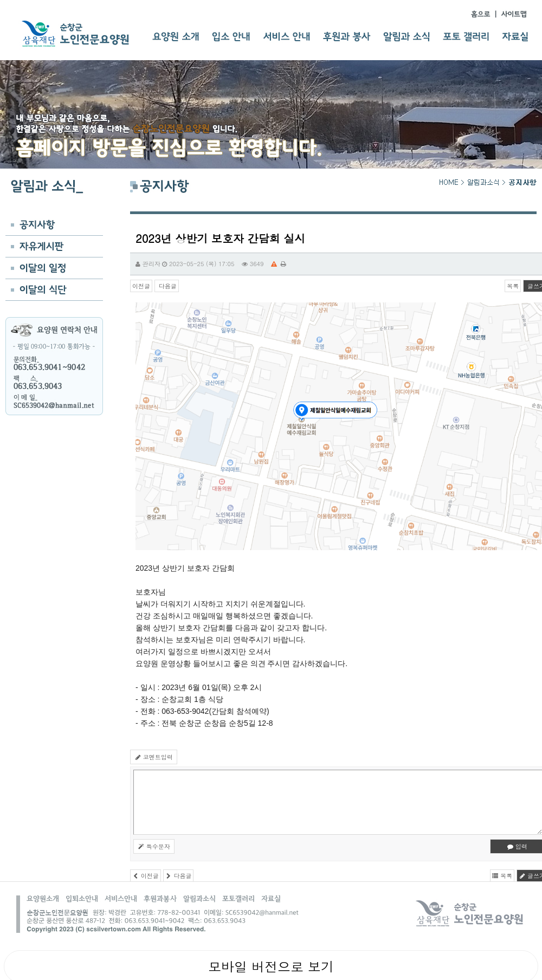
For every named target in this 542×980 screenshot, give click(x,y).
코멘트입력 (154, 757)
